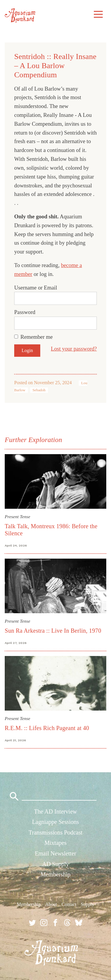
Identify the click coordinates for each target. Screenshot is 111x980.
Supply (87, 904)
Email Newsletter (55, 853)
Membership (55, 874)
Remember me (37, 337)
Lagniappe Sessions (55, 822)
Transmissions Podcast (55, 832)
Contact (69, 904)
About (51, 904)
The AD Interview (56, 812)
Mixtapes (55, 843)
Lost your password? (74, 349)
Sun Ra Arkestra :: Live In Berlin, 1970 (53, 631)
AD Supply (55, 864)
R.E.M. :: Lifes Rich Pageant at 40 (47, 728)
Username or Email (36, 288)
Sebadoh (39, 390)
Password (25, 312)
